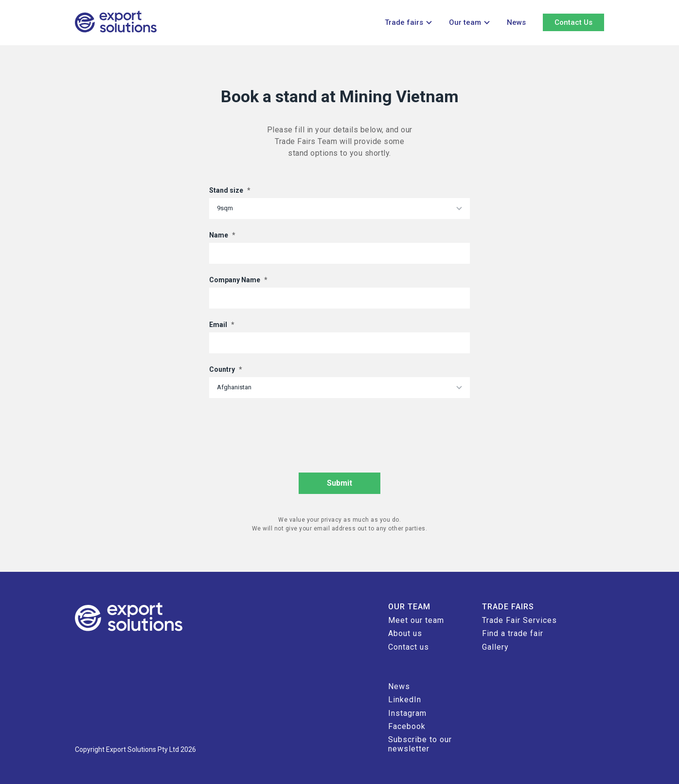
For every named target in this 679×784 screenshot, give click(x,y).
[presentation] (283, 429)
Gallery (495, 647)
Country (226, 369)
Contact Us (573, 22)
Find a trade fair (513, 633)
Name (222, 235)
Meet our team (416, 620)
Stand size (230, 190)
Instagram (407, 713)
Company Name (238, 280)
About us (405, 633)
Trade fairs (404, 22)
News (516, 22)
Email (222, 325)
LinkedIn (405, 700)
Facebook (407, 726)
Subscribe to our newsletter (420, 744)
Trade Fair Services (519, 620)
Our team (465, 22)
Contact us (409, 647)
